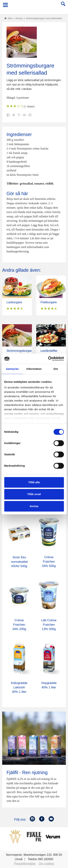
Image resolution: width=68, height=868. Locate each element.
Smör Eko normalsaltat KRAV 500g (19, 562)
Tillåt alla (34, 482)
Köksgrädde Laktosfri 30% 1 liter (19, 687)
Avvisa (34, 506)
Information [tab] (34, 369)
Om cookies (46, 864)
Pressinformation (25, 864)
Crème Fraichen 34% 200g (19, 625)
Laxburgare (14, 302)
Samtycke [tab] (12, 369)
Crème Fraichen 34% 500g (49, 562)
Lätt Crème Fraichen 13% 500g (49, 625)
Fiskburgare (49, 302)
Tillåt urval (34, 494)
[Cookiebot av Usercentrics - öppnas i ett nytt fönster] (48, 359)
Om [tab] (56, 369)
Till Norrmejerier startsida (34, 6)
